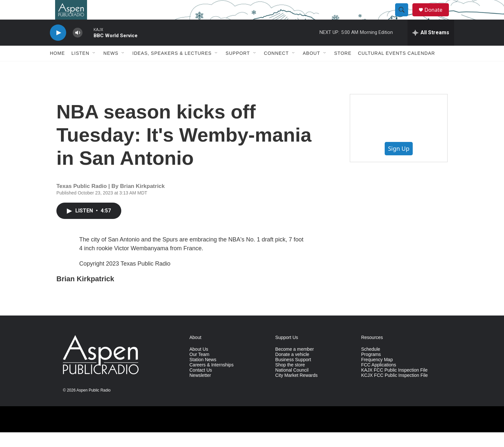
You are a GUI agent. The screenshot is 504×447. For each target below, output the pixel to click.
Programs (371, 369)
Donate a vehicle (292, 369)
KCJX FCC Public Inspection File (395, 390)
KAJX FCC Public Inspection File (394, 385)
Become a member (294, 364)
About (311, 68)
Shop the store (290, 380)
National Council (292, 385)
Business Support (293, 374)
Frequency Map (377, 374)
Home (57, 68)
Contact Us (201, 385)
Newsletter (200, 390)
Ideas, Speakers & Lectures (172, 68)
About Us (199, 364)
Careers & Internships (211, 380)
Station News (203, 374)
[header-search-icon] (405, 17)
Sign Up (399, 163)
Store (343, 68)
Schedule (371, 364)
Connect (276, 68)
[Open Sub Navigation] (94, 68)
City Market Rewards (296, 390)
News (111, 68)
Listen (80, 68)
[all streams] (431, 47)
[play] (58, 47)
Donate (437, 17)
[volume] (78, 47)
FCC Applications (379, 380)
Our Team (199, 369)
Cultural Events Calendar (396, 68)
